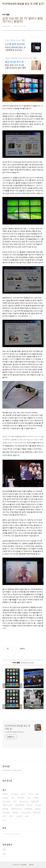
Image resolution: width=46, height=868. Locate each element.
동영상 (38, 809)
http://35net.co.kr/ (13, 40)
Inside (6, 798)
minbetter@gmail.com (14, 732)
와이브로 (37, 812)
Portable (7, 801)
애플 (37, 798)
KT (16, 801)
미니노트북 (27, 812)
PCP (5, 816)
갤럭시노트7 (8, 805)
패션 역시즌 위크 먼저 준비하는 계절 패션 (15, 62)
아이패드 (21, 798)
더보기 (4, 820)
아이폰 (30, 805)
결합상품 (35, 801)
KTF (24, 794)
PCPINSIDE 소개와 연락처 (12, 770)
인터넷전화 (20, 805)
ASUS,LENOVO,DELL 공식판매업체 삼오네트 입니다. (16, 49)
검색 (41, 834)
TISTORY (24, 865)
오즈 (30, 798)
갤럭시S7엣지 (17, 809)
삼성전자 (7, 812)
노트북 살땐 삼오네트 (15, 44)
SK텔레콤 (29, 809)
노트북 (20, 816)
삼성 (27, 816)
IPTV (31, 794)
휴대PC (16, 812)
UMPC (6, 794)
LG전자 (39, 805)
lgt (38, 794)
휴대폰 (6, 809)
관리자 (31, 865)
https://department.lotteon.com (19, 58)
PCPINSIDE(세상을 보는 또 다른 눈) (22, 4)
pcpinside (24, 801)
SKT (12, 816)
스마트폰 (15, 794)
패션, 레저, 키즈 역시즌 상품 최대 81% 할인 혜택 (15, 66)
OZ (13, 798)
